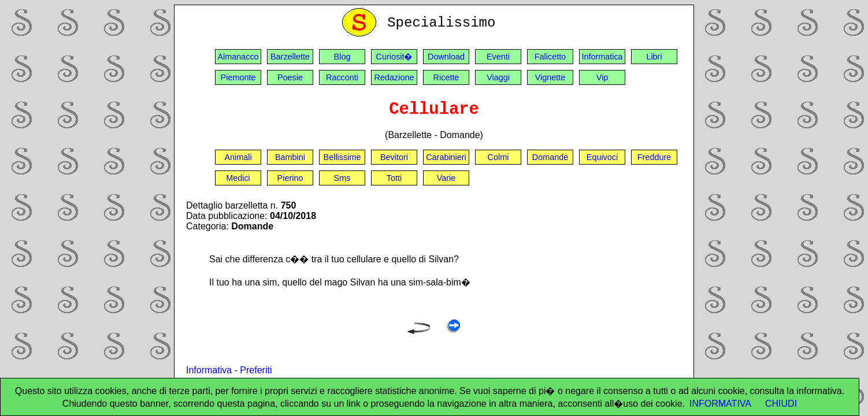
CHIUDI (781, 404)
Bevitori (394, 157)
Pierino (290, 178)
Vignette (550, 77)
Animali (238, 157)
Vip (602, 77)
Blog (342, 57)
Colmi (498, 157)
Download (446, 57)
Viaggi (498, 77)
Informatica (602, 57)
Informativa (209, 370)
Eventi (498, 57)
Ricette (446, 77)
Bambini (290, 157)
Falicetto (550, 57)
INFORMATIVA (720, 404)
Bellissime (342, 157)
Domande (550, 157)
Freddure (654, 157)
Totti (394, 178)
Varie (446, 178)
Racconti (342, 77)
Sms (342, 178)
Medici (238, 178)
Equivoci (602, 157)
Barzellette (290, 57)
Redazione (394, 77)
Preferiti (256, 370)
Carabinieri (446, 157)
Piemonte (238, 77)
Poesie (290, 77)
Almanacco (238, 57)
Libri (654, 57)
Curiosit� (394, 57)
